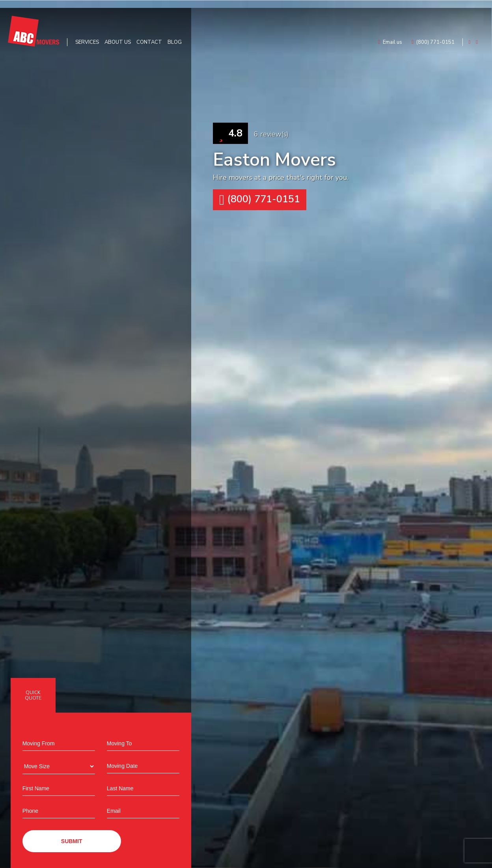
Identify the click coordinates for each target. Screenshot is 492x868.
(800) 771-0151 (260, 200)
